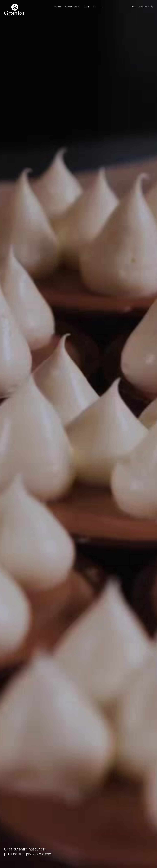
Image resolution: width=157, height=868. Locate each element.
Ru (95, 6)
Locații (87, 6)
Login (133, 6)
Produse (58, 6)
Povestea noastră (73, 6)
